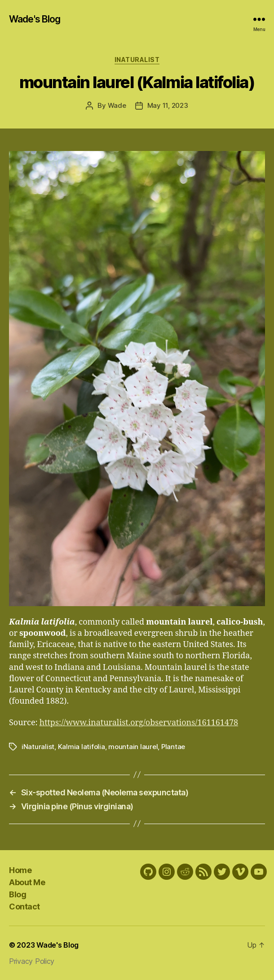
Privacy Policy (32, 961)
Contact (24, 907)
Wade (117, 105)
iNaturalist (137, 60)
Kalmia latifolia (82, 747)
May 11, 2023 (168, 105)
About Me (27, 882)
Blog (18, 894)
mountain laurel (133, 747)
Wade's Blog (35, 19)
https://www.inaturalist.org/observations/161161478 (139, 723)
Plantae (173, 747)
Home (20, 870)
